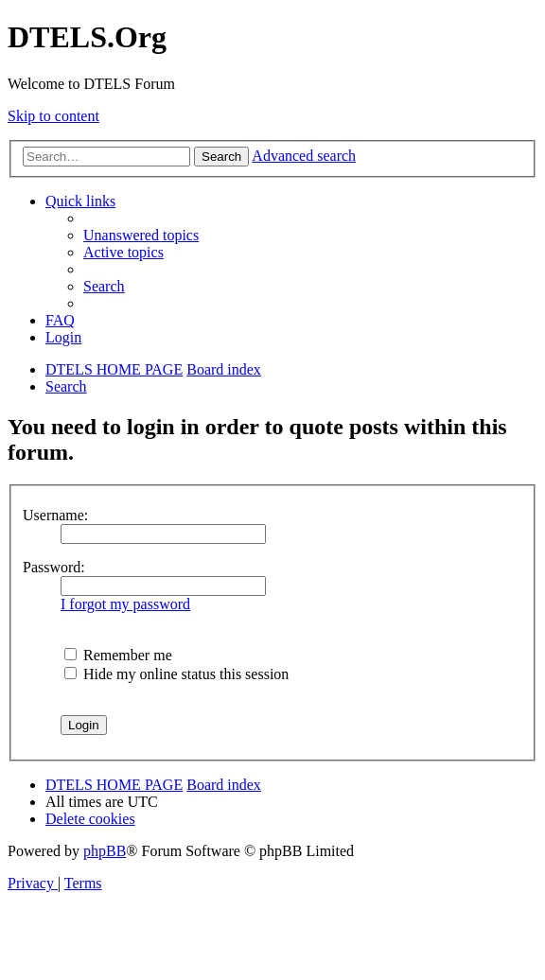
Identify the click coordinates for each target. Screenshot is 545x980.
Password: (54, 567)
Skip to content (53, 116)
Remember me (118, 655)
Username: (55, 515)
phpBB (105, 851)
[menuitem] (141, 235)
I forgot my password (125, 604)
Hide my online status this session (176, 674)
